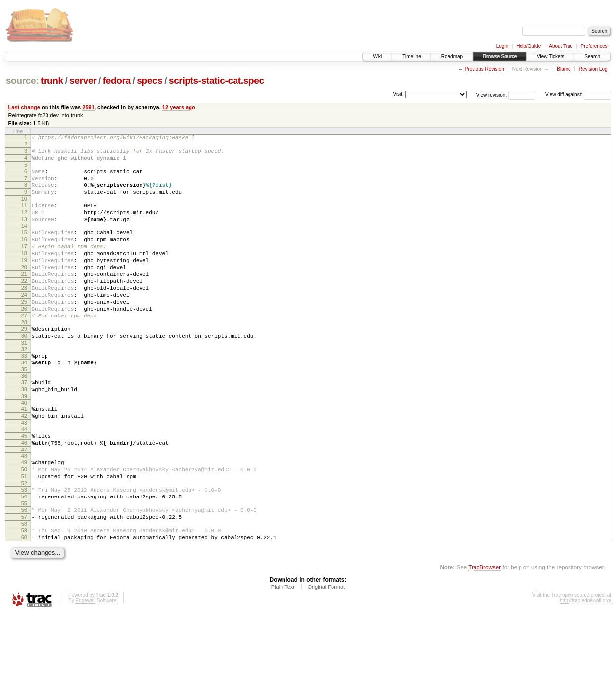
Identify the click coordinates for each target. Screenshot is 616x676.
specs (149, 80)
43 (24, 469)
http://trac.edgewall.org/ (585, 663)
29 (24, 363)
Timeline (411, 57)
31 (24, 380)
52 (24, 537)
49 (24, 511)
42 (24, 460)
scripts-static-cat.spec (216, 80)
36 (24, 416)
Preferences (594, 46)
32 (24, 386)
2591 (88, 107)
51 (24, 528)
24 (24, 323)
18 (24, 272)
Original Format (326, 649)
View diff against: (578, 95)
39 (24, 439)
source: (22, 80)
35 (24, 409)
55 (24, 560)
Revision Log (593, 69)
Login (502, 46)
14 (24, 241)
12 (24, 224)
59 (24, 589)
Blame (564, 69)
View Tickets (550, 57)
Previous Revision (484, 69)
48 (24, 505)
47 (24, 498)
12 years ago (179, 107)
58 (24, 583)
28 (24, 357)
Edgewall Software (96, 663)
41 (24, 452)
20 (24, 289)
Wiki (377, 57)
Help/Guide (528, 46)
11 (24, 216)
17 (24, 264)
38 (24, 431)
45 (24, 482)
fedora (117, 80)
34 (24, 401)
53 (24, 543)
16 (24, 256)
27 (24, 348)
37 (24, 422)
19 (24, 281)
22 (24, 306)
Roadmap (452, 57)
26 (24, 340)
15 (24, 247)
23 (24, 315)
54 (24, 551)
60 (24, 598)
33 (24, 393)
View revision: (492, 95)
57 (24, 575)
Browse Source (500, 57)
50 (24, 520)
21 (24, 298)
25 (24, 331)
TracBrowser (484, 629)
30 (24, 371)
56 (24, 566)
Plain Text (283, 649)
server (83, 80)
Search (592, 57)
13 (24, 232)
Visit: (398, 94)
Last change (24, 107)
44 (24, 475)
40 (24, 446)
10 (24, 209)
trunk (52, 80)
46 (24, 490)
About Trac (561, 46)
